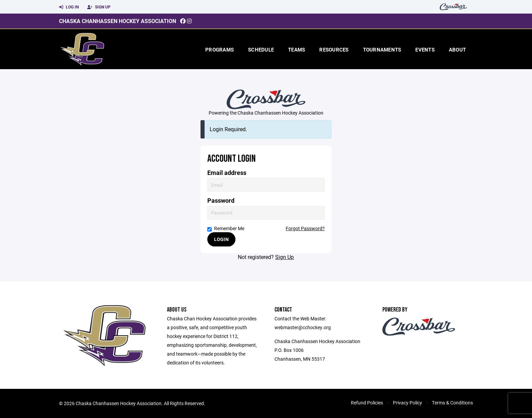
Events (425, 49)
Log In (69, 7)
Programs (220, 49)
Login (221, 239)
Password (221, 201)
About (457, 49)
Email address (227, 173)
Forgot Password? (305, 228)
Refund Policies (367, 403)
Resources (334, 49)
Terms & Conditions (452, 403)
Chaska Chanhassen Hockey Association (118, 21)
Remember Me (226, 228)
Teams (297, 49)
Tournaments (382, 49)
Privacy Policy (407, 403)
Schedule (261, 49)
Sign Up (99, 7)
